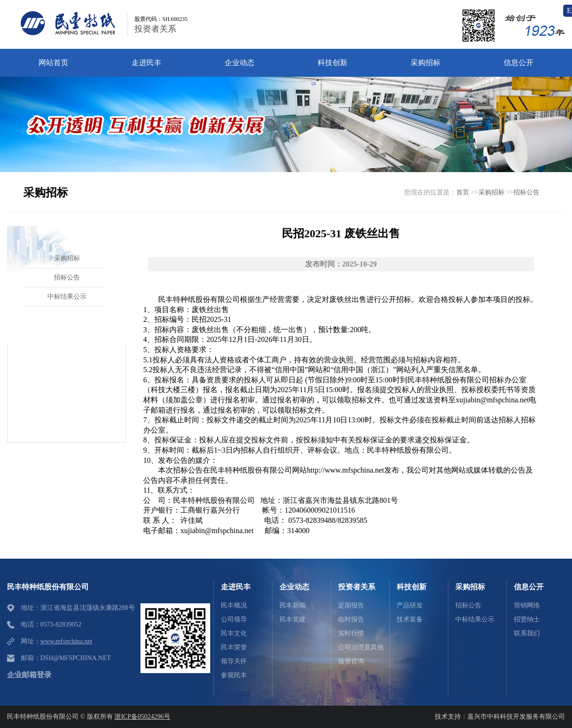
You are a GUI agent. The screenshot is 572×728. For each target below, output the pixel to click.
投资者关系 (155, 29)
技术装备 (410, 619)
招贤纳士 (527, 619)
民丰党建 (293, 619)
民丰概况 (234, 605)
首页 (463, 192)
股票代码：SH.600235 (161, 19)
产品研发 (410, 605)
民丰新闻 (293, 605)
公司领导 (234, 619)
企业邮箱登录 (29, 675)
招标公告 (526, 192)
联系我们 (527, 633)
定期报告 (351, 605)
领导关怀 (234, 661)
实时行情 (351, 633)
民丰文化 (234, 633)
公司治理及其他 (361, 647)
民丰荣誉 (234, 647)
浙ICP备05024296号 (142, 717)
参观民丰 (234, 675)
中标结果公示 (475, 619)
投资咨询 (351, 661)
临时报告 (351, 619)
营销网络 (527, 605)
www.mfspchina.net (67, 641)
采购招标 (492, 192)
